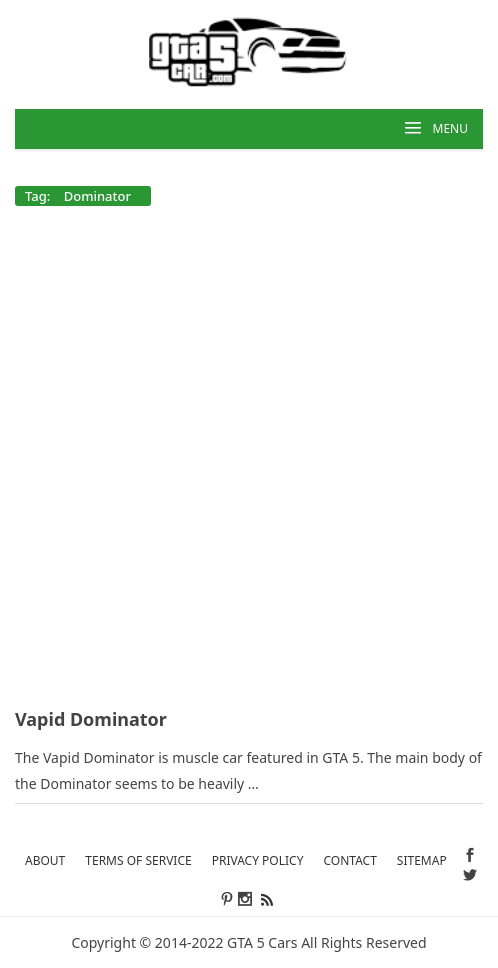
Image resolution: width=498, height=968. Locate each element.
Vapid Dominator (91, 719)
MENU (450, 128)
